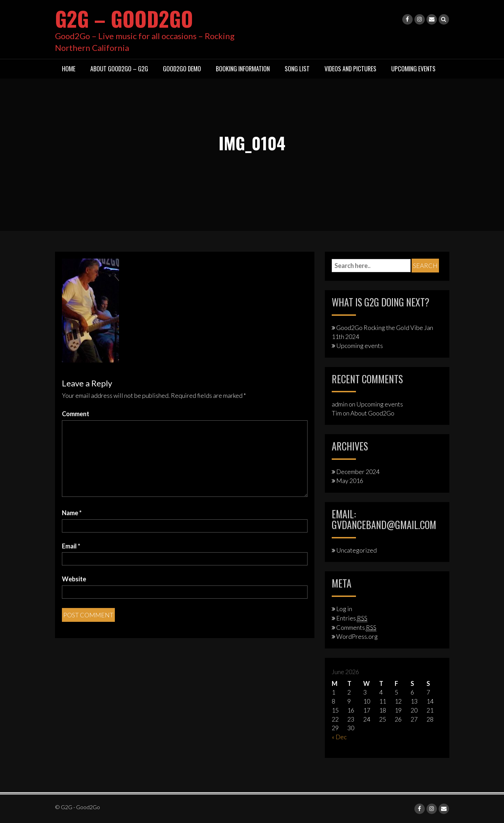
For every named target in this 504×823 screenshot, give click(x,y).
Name (72, 512)
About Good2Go (372, 413)
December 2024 (358, 471)
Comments (356, 627)
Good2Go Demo (182, 69)
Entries (352, 618)
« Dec (339, 736)
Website (74, 579)
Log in (344, 609)
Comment (76, 413)
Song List (297, 69)
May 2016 (350, 481)
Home (69, 69)
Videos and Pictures (350, 69)
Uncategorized (356, 550)
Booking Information (243, 69)
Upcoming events (360, 345)
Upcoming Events (413, 69)
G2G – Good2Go (125, 18)
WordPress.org (357, 636)
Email (71, 546)
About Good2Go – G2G (119, 69)
